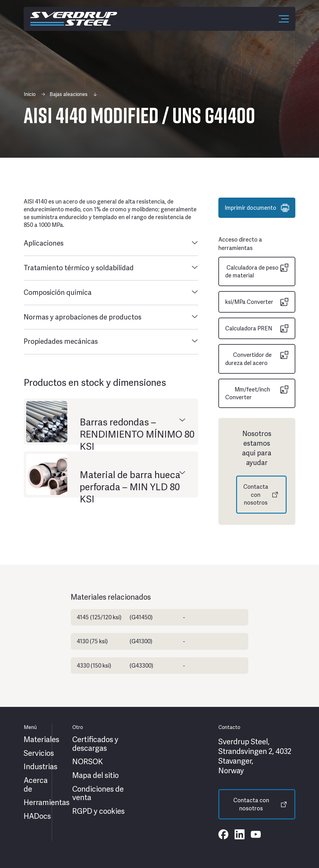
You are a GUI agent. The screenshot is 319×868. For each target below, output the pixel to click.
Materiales (41, 740)
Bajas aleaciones (69, 94)
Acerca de (36, 785)
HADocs (37, 816)
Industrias (40, 767)
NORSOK (88, 762)
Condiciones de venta (98, 793)
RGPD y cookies (98, 811)
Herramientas (47, 803)
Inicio (30, 94)
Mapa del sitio (95, 775)
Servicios (39, 753)
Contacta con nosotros (256, 494)
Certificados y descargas (95, 744)
